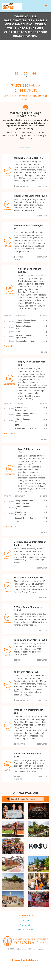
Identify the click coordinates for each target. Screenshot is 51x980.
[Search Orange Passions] (27, 799)
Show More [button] (10, 346)
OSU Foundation (26, 929)
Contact (26, 921)
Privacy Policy (26, 925)
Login (25, 965)
